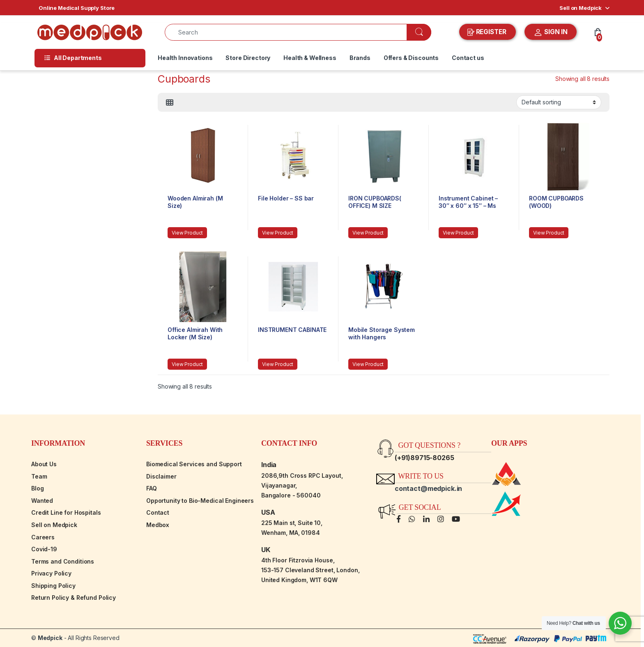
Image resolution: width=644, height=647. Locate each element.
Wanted (42, 501)
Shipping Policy (53, 586)
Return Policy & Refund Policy (74, 597)
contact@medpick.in (428, 488)
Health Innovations (185, 58)
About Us (44, 464)
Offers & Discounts (411, 58)
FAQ (152, 488)
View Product (187, 233)
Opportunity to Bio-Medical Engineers (200, 501)
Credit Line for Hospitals (66, 512)
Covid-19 (44, 549)
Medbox (158, 525)
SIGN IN (551, 32)
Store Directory (248, 58)
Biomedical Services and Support (194, 464)
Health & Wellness (310, 58)
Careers (43, 537)
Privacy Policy (51, 573)
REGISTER (488, 32)
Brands (360, 58)
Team (39, 476)
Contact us (468, 58)
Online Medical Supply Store (77, 8)
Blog (37, 488)
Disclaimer (161, 476)
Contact (158, 512)
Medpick (50, 638)
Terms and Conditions (63, 561)
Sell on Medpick (581, 8)
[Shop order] (559, 102)
